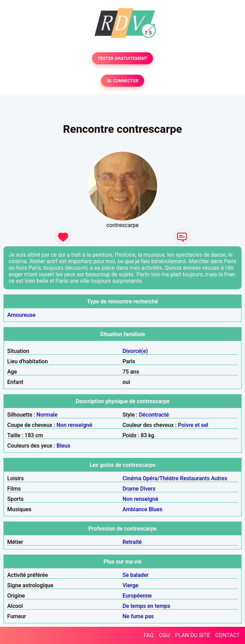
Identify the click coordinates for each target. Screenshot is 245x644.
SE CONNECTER (122, 81)
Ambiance (135, 509)
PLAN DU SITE (193, 635)
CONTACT (227, 635)
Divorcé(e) (135, 351)
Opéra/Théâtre (161, 478)
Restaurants (195, 478)
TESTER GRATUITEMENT (122, 58)
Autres (219, 478)
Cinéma (132, 478)
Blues (155, 509)
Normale (47, 415)
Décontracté (154, 415)
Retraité (132, 542)
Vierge (131, 585)
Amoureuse (21, 315)
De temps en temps (147, 606)
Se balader (136, 575)
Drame (131, 489)
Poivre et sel (193, 425)
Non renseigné (74, 425)
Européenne (137, 596)
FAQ (149, 635)
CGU (164, 635)
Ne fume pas (138, 616)
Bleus (63, 446)
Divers (148, 489)
